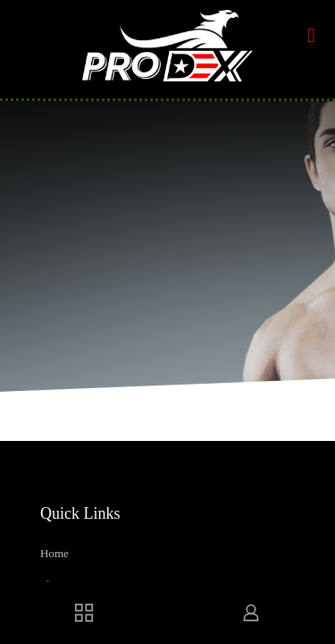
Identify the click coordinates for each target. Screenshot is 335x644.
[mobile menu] (311, 36)
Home (54, 553)
